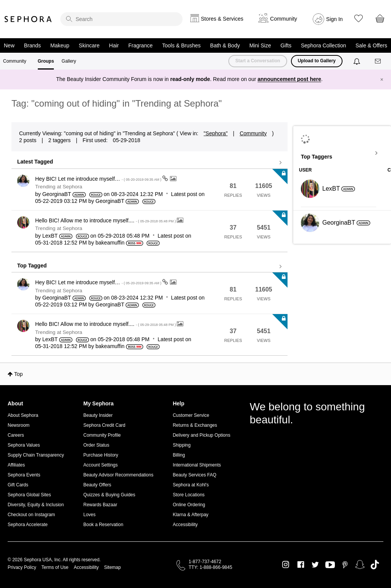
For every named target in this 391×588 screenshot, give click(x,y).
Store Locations (188, 495)
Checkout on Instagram (31, 515)
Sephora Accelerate (28, 525)
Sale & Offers (371, 45)
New (9, 45)
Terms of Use (55, 567)
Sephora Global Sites (29, 495)
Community (15, 61)
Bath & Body (225, 45)
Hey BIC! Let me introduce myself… (99, 179)
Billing (179, 455)
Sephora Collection (323, 45)
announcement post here (289, 79)
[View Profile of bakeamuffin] (110, 243)
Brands (32, 45)
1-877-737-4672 (205, 562)
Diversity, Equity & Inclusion (36, 505)
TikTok (375, 565)
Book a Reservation (103, 525)
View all (149, 163)
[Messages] (378, 61)
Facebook (301, 565)
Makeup (60, 45)
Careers (16, 435)
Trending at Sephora (59, 187)
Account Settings (100, 465)
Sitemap (112, 567)
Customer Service (191, 415)
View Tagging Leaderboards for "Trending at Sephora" (342, 153)
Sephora (28, 19)
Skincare (89, 45)
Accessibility (185, 525)
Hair (114, 45)
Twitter (315, 565)
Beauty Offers (97, 485)
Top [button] (19, 374)
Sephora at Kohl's (191, 485)
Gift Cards (18, 485)
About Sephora (23, 415)
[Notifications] (358, 61)
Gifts (286, 45)
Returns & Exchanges (195, 425)
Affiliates (16, 465)
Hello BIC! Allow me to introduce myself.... (106, 220)
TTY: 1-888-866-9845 (210, 567)
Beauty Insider (98, 415)
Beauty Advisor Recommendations (118, 475)
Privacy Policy (22, 567)
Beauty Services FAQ (194, 475)
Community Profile (102, 435)
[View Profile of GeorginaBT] (57, 194)
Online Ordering (189, 505)
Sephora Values (24, 445)
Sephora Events (24, 475)
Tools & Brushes (181, 45)
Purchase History (101, 455)
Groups (46, 61)
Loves (89, 515)
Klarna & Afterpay (190, 515)
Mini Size (260, 45)
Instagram (286, 565)
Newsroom (19, 425)
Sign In (334, 19)
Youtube (330, 565)
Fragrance (141, 45)
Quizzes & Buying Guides (109, 495)
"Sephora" (216, 133)
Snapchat (360, 565)
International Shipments (197, 465)
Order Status (96, 445)
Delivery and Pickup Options (201, 435)
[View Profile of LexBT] (50, 236)
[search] (121, 19)
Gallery (69, 61)
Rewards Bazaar (100, 505)
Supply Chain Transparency (36, 455)
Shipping (182, 445)
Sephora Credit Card (104, 425)
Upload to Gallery (317, 61)
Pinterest (345, 565)
